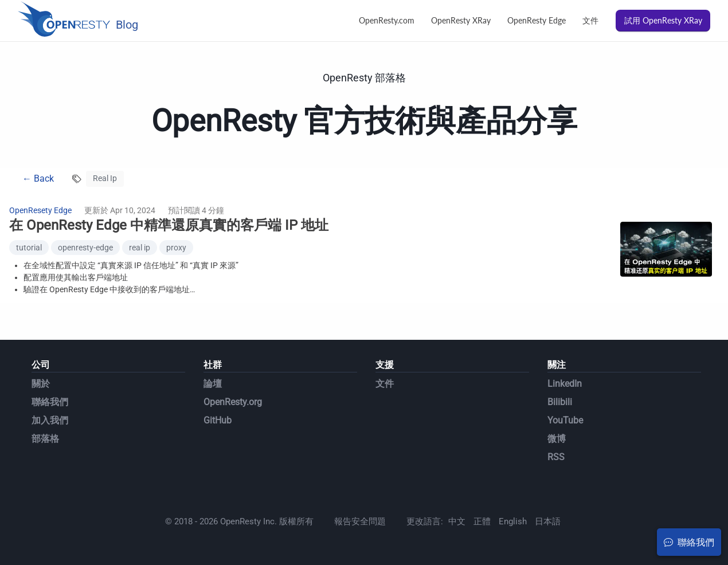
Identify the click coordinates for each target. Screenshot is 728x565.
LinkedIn (565, 384)
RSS (556, 457)
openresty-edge (85, 248)
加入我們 (50, 420)
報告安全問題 (360, 521)
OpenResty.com (387, 20)
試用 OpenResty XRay (663, 20)
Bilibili (560, 402)
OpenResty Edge (537, 20)
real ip (140, 248)
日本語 (548, 521)
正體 (482, 521)
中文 (457, 521)
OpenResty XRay (461, 20)
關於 (41, 384)
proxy (176, 248)
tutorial (29, 248)
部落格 (45, 439)
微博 (557, 439)
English (513, 521)
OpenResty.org (233, 402)
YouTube (565, 420)
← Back (38, 178)
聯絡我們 (50, 402)
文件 (590, 20)
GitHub (218, 420)
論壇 (213, 384)
